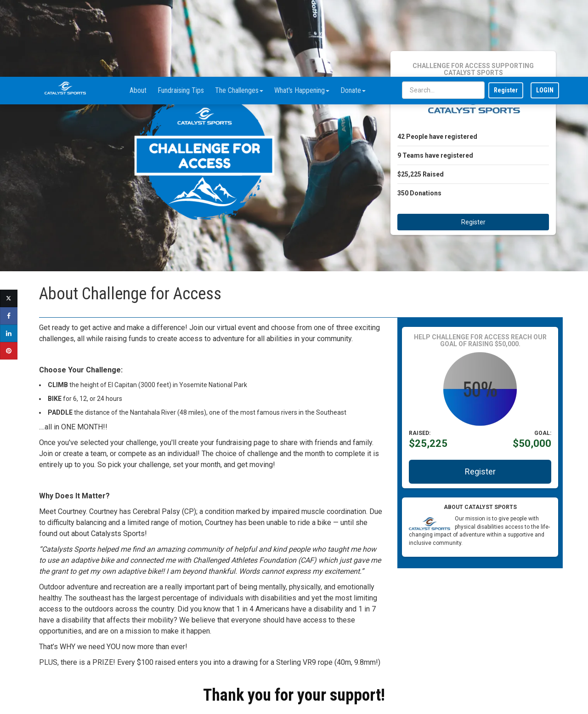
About (138, 14)
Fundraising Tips (181, 14)
